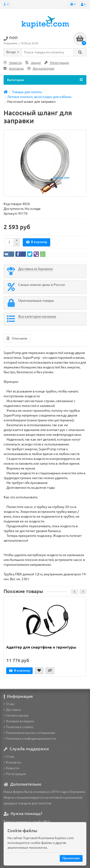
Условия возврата (19, 721)
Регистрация (57, 63)
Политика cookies (18, 727)
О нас (9, 704)
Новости (13, 63)
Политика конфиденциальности (30, 739)
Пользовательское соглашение (29, 733)
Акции (33, 63)
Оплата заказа (16, 715)
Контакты (14, 68)
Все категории (41, 68)
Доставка (12, 710)
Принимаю (71, 858)
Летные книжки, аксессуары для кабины (39, 97)
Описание (17, 338)
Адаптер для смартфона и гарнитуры (41, 647)
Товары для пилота (27, 92)
